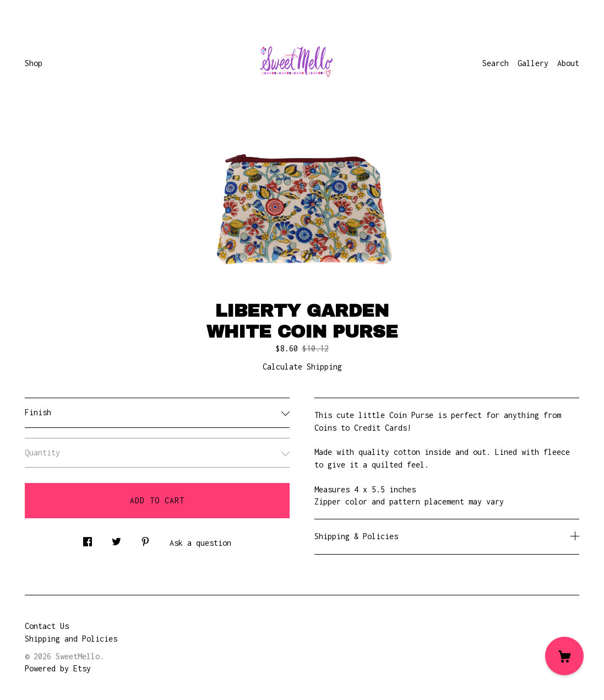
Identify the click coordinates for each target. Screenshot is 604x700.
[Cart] (564, 656)
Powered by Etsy (58, 668)
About (568, 63)
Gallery (533, 63)
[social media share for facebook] (88, 538)
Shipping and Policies (71, 639)
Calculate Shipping (302, 367)
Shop (34, 63)
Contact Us (47, 626)
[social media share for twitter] (116, 538)
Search (496, 63)
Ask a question (200, 543)
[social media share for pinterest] (145, 538)
